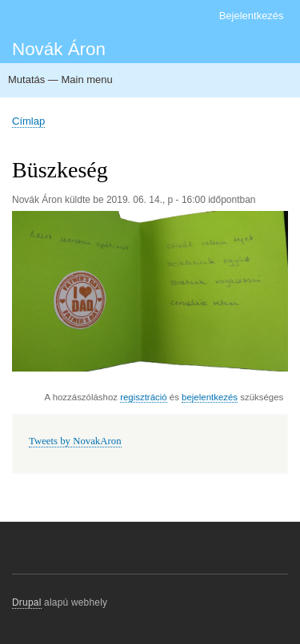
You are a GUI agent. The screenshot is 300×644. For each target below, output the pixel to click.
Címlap (28, 121)
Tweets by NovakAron (75, 441)
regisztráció (143, 397)
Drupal (27, 602)
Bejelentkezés (252, 16)
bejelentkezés (210, 397)
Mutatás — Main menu (60, 80)
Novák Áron (59, 49)
